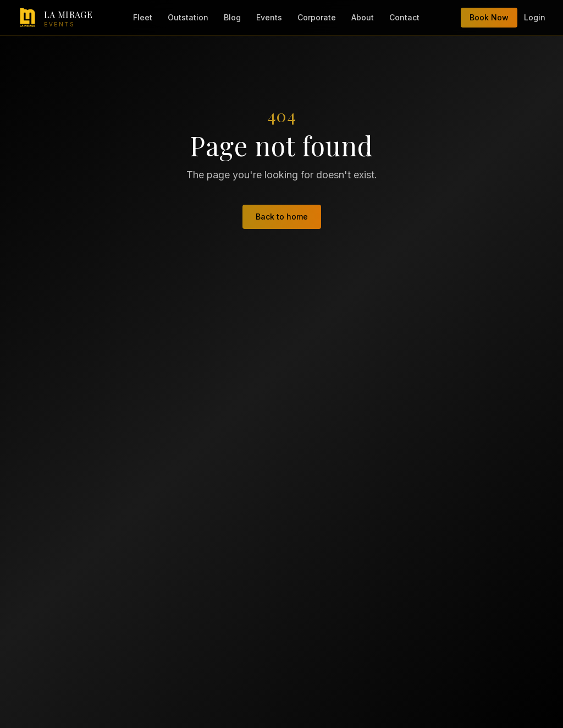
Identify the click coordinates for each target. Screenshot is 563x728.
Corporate (317, 17)
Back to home (282, 217)
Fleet (143, 17)
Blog (232, 17)
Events (269, 17)
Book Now (489, 17)
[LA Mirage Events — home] (55, 18)
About (363, 17)
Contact (404, 17)
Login (535, 17)
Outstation (188, 17)
